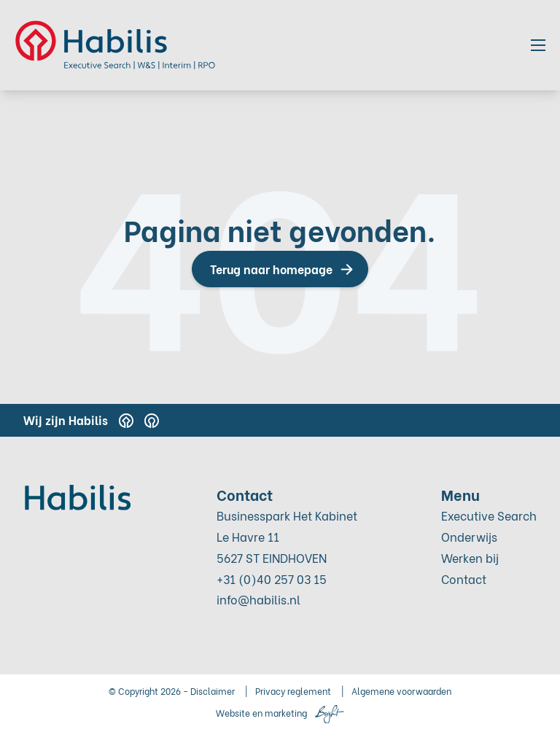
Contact (464, 579)
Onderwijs (469, 536)
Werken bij (470, 557)
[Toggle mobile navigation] (538, 45)
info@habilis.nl (258, 599)
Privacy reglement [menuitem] (293, 691)
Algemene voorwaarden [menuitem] (401, 691)
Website (233, 713)
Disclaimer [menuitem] (213, 691)
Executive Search (489, 515)
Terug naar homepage (271, 269)
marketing (286, 713)
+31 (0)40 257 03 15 (272, 579)
